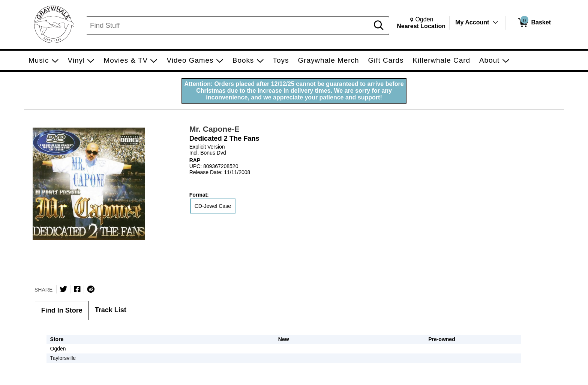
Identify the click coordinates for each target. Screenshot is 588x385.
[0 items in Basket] (534, 23)
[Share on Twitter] (63, 289)
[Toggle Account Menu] (495, 23)
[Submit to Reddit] (91, 289)
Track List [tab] (111, 310)
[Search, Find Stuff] (229, 26)
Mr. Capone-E (214, 129)
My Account (472, 22)
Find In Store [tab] (62, 310)
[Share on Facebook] (77, 289)
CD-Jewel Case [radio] (213, 206)
